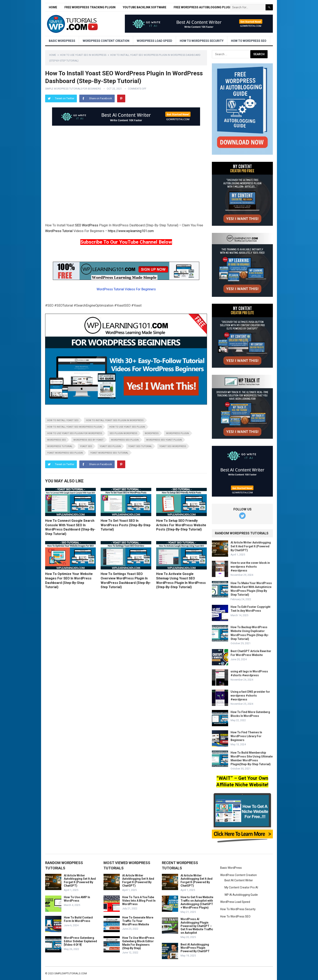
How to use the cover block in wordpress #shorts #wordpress (250, 567)
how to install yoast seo (63, 420)
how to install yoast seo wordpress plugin (75, 427)
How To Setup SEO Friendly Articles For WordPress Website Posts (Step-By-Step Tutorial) (181, 525)
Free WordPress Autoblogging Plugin (203, 7)
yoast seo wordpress (173, 446)
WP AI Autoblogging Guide (241, 895)
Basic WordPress (62, 41)
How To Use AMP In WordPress (77, 899)
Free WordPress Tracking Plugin (90, 7)
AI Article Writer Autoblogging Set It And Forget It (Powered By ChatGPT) (251, 546)
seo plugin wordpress (123, 433)
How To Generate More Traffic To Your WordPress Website (138, 921)
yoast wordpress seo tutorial (109, 453)
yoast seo (86, 446)
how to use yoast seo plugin (127, 427)
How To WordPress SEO (249, 41)
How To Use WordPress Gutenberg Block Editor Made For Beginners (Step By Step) (138, 943)
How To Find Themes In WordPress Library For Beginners (246, 736)
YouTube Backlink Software (145, 7)
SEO (78, 225)
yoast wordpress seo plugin (65, 453)
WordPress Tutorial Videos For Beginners (126, 289)
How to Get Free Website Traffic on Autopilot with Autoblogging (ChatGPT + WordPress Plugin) (197, 902)
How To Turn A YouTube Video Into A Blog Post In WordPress (139, 901)
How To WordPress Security (202, 41)
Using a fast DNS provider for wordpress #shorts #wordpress (250, 696)
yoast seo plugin (110, 446)
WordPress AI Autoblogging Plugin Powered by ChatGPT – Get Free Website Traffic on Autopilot (197, 926)
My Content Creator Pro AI (241, 887)
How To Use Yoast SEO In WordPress (83, 55)
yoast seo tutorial (140, 446)
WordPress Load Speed (155, 41)
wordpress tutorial (60, 446)
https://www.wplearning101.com (131, 231)
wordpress (152, 433)
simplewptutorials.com (71, 973)
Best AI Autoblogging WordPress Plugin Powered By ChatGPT (195, 948)
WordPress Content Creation (106, 41)
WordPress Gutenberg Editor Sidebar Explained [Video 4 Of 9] (80, 941)
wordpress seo (57, 440)
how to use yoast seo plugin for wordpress (75, 433)
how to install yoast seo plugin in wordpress (115, 420)
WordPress (90, 225)
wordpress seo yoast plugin (164, 440)
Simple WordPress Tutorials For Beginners (73, 89)
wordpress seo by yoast (88, 440)
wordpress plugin (178, 433)
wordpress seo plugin (125, 440)
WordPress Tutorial (59, 231)
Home (53, 7)
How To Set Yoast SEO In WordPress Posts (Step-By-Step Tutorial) (126, 525)
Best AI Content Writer (239, 880)
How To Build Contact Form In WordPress (78, 919)
